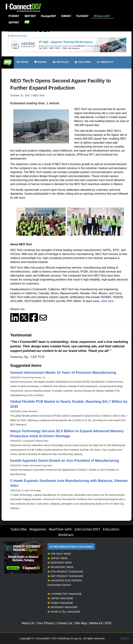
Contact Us (65, 623)
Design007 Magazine (62, 607)
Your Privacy (46, 623)
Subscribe (19, 530)
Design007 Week (60, 563)
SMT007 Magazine (60, 598)
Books (41, 62)
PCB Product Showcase (65, 572)
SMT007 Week (58, 558)
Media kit (105, 62)
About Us (28, 623)
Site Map (81, 623)
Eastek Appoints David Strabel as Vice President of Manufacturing (65, 461)
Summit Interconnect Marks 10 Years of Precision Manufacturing (63, 373)
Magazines (38, 530)
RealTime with (60, 530)
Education (111, 530)
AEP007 (14, 23)
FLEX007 (82, 16)
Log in (125, 638)
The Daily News (59, 554)
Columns (83, 62)
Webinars (66, 535)
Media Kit (96, 623)
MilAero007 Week (61, 567)
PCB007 (14, 16)
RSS (108, 623)
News (23, 62)
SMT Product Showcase (65, 576)
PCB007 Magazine (60, 603)
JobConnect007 (87, 530)
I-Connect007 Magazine (65, 594)
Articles (61, 62)
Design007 (49, 16)
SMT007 (30, 16)
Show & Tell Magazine (64, 612)
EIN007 (66, 16)
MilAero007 (102, 16)
